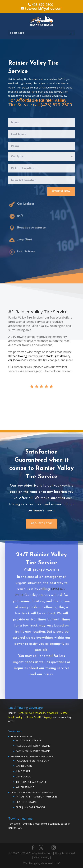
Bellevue (29, 713)
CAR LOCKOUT (24, 776)
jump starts (46, 356)
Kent (20, 713)
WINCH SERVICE (25, 787)
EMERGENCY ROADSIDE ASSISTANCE (32, 756)
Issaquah (40, 713)
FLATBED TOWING (27, 802)
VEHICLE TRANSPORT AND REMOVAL (32, 792)
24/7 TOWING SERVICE (29, 740)
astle (56, 713)
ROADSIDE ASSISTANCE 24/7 (32, 761)
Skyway (48, 717)
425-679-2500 (42, 5)
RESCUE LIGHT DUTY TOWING (33, 746)
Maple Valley (15, 717)
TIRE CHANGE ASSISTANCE (31, 782)
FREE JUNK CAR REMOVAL (31, 807)
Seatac (64, 713)
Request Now (61, 191)
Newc (50, 713)
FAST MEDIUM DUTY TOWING (33, 751)
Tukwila (29, 717)
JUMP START (23, 771)
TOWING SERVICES (21, 736)
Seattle (38, 717)
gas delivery (63, 356)
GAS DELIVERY (24, 766)
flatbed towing (18, 356)
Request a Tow (42, 524)
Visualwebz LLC (50, 863)
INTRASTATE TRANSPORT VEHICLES (36, 797)
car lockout (15, 360)
